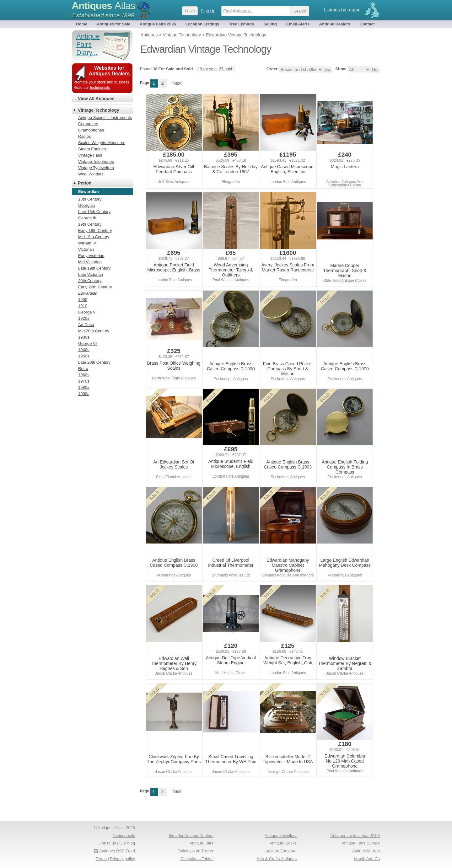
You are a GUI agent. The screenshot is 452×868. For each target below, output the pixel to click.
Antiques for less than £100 (355, 836)
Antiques (103, 6)
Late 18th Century (94, 212)
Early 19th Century (95, 230)
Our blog (127, 843)
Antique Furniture (281, 851)
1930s (84, 337)
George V (87, 312)
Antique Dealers (335, 24)
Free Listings (241, 24)
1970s (84, 381)
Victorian (86, 249)
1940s (84, 350)
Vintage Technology (99, 110)
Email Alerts (298, 24)
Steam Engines (92, 149)
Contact (367, 24)
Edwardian (88, 293)
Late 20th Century (94, 362)
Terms (101, 859)
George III (87, 218)
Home (82, 24)
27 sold (225, 69)
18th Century (90, 199)
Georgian (86, 205)
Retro (83, 369)
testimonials (100, 88)
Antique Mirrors (366, 851)
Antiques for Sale (113, 24)
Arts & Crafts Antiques (277, 859)
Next (177, 83)
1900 (83, 300)
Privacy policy (123, 859)
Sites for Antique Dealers (191, 836)
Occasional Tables (197, 859)
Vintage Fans (90, 155)
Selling (270, 24)
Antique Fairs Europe (361, 843)
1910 (83, 306)
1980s (84, 387)
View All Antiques (96, 99)
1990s (84, 394)
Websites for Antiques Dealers (109, 71)
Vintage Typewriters (96, 168)
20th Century (90, 281)
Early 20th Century (95, 287)
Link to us (107, 843)
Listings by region (342, 10)
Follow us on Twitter (195, 851)
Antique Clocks (283, 843)
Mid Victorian (90, 262)
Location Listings (202, 24)
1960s (84, 375)
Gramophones (91, 130)
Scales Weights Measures (102, 143)
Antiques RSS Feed (117, 851)
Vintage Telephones (96, 161)
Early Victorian (91, 256)
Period (85, 183)
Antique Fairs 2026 (158, 24)
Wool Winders (91, 174)
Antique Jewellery (281, 836)
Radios (84, 136)
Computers (88, 124)
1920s (84, 318)
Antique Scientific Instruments (105, 118)
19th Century (90, 224)
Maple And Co (367, 859)
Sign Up (208, 11)
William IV (87, 243)
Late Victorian (91, 274)
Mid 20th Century (94, 331)
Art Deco (86, 325)
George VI (87, 343)
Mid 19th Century (94, 237)
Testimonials (124, 836)
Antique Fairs (201, 843)
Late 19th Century (94, 268)
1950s (84, 356)
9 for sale (208, 69)
